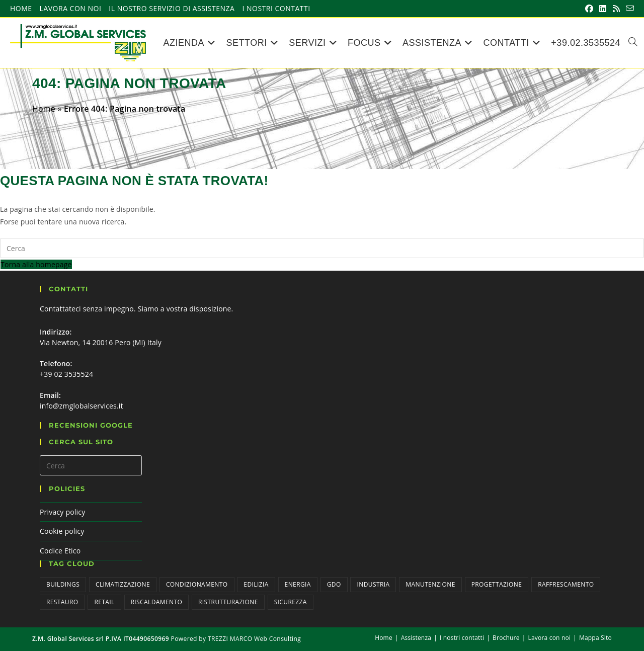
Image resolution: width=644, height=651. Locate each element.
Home (21, 9)
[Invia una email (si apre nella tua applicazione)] (628, 9)
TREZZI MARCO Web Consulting (254, 639)
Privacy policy (62, 512)
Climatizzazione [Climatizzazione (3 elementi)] (123, 584)
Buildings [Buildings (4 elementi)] (63, 584)
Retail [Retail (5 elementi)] (104, 602)
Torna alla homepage (36, 264)
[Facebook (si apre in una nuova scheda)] (589, 9)
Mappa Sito (595, 638)
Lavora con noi (71, 9)
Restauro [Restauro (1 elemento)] (62, 602)
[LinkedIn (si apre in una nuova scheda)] (603, 9)
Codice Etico (60, 551)
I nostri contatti (276, 9)
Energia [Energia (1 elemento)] (298, 584)
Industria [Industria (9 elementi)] (373, 584)
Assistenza (416, 638)
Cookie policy (62, 531)
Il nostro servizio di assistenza (172, 9)
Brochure (506, 638)
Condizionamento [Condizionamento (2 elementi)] (197, 584)
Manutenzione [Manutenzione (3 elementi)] (430, 584)
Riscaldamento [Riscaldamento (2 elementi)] (157, 602)
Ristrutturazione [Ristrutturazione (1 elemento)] (228, 602)
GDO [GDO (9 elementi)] (334, 584)
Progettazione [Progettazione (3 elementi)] (497, 584)
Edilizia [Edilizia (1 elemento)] (256, 584)
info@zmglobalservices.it (82, 406)
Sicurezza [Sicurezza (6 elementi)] (291, 602)
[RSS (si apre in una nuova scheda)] (616, 9)
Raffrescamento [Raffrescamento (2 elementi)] (566, 584)
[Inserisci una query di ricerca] (322, 248)
